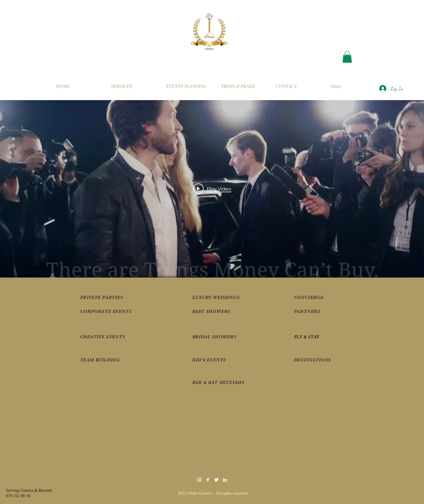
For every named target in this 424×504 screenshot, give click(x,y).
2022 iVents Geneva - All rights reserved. (214, 493)
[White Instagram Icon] (199, 480)
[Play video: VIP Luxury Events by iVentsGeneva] (212, 189)
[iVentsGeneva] (208, 480)
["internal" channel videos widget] (212, 189)
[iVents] (225, 480)
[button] (347, 57)
